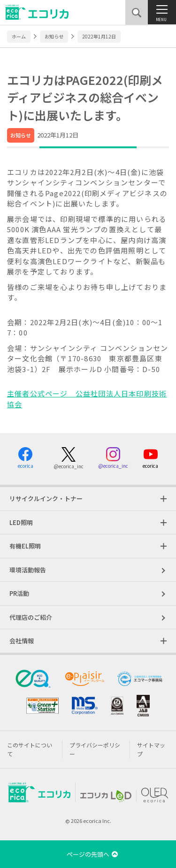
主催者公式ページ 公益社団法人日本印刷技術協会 (87, 399)
